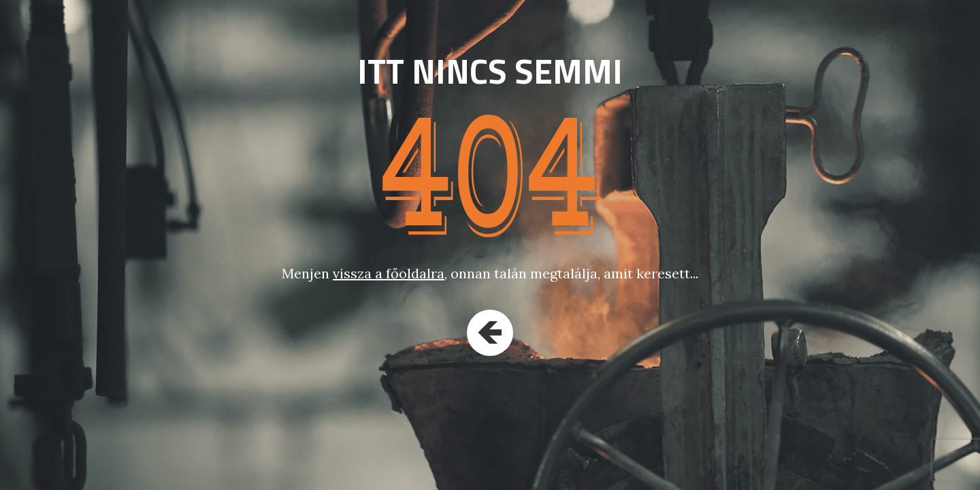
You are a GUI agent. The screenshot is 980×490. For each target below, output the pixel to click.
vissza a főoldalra (389, 273)
